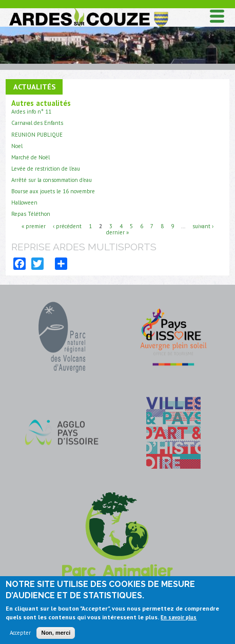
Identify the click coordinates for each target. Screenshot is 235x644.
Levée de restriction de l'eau (46, 169)
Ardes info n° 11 (31, 112)
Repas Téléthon (31, 214)
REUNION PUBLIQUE (37, 135)
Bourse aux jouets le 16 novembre (53, 191)
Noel (17, 146)
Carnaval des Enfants (37, 123)
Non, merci (56, 636)
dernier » (117, 232)
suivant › (203, 226)
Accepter (20, 636)
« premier (34, 226)
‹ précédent (67, 226)
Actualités (34, 87)
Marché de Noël (31, 157)
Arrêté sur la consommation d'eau (52, 180)
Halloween (24, 203)
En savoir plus (179, 620)
